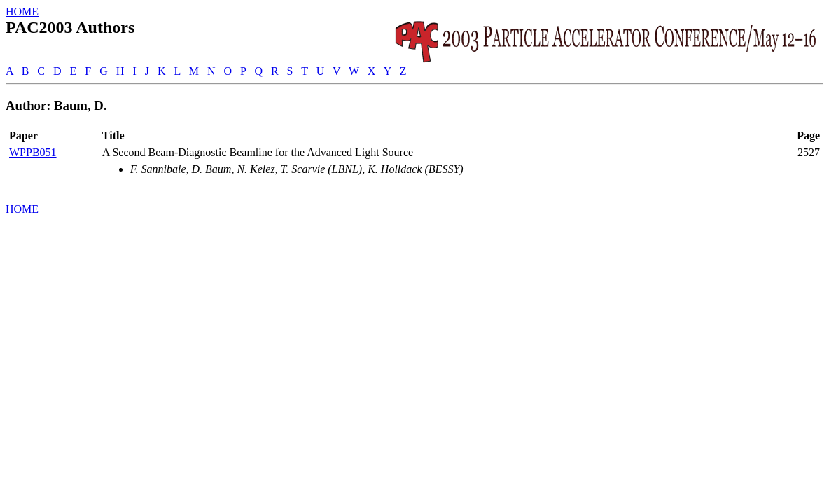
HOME (22, 12)
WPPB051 (33, 152)
